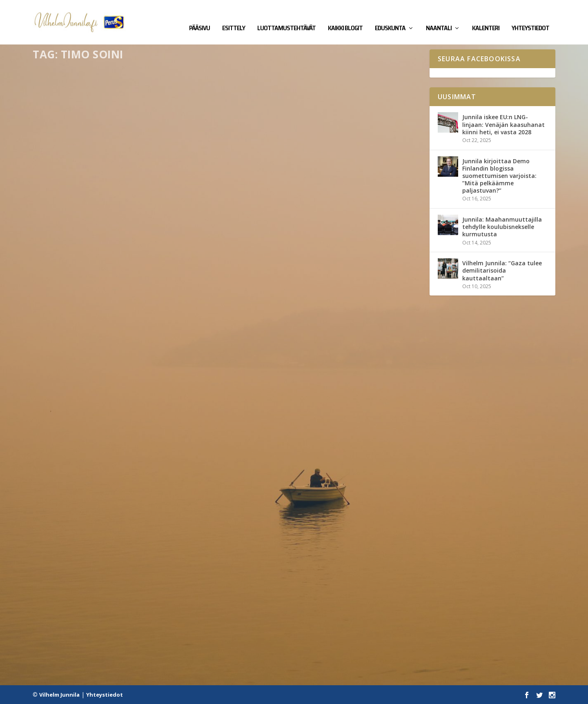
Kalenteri (486, 17)
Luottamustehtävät (286, 17)
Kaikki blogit (345, 17)
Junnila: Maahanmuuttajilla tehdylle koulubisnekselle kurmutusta (502, 226)
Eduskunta (390, 17)
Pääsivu (199, 17)
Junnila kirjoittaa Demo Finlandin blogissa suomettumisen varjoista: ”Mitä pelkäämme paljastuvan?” (499, 175)
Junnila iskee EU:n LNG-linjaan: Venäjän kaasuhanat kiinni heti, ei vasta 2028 (503, 124)
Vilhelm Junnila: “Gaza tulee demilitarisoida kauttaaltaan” (502, 270)
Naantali (439, 17)
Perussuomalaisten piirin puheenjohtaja (119, 415)
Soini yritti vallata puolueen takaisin (314, 381)
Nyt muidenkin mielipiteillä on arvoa (112, 604)
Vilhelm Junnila (59, 695)
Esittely (234, 17)
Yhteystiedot (530, 17)
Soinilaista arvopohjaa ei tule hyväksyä (317, 191)
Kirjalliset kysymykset (125, 237)
